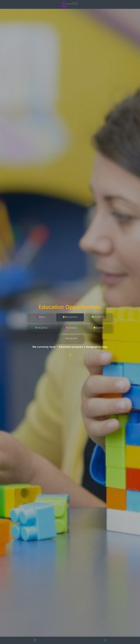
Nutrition (99, 317)
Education (70, 317)
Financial (70, 328)
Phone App (70, 339)
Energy (99, 328)
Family (41, 317)
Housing (41, 328)
